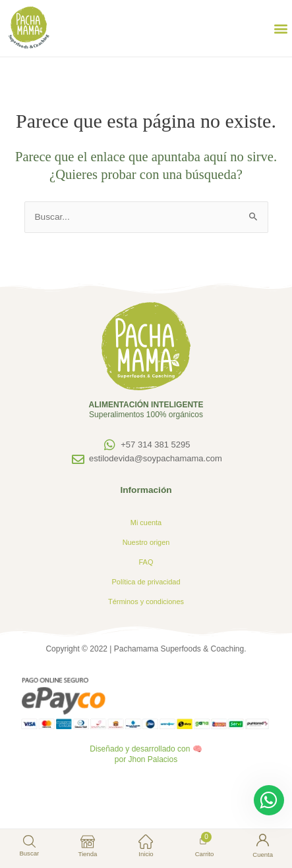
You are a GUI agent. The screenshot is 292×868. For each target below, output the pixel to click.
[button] (281, 29)
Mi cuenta (146, 523)
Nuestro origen (146, 542)
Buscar (29, 853)
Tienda (87, 854)
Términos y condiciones (146, 601)
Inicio (146, 854)
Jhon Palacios (153, 759)
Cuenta (263, 855)
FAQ (146, 562)
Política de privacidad (146, 582)
